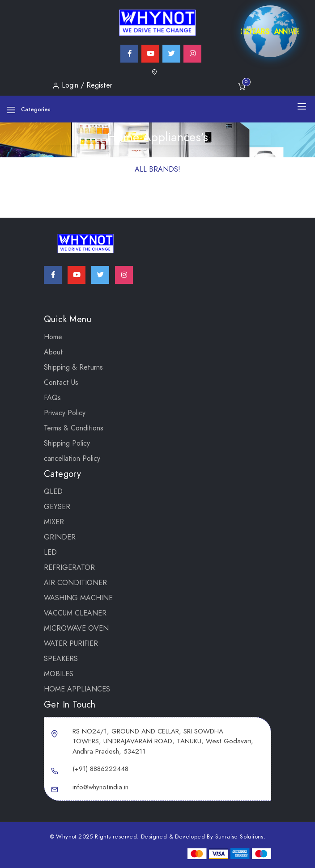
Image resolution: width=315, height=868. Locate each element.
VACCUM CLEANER (75, 613)
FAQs (52, 398)
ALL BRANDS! (157, 169)
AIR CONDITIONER (75, 583)
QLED (53, 492)
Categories (28, 110)
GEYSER (57, 507)
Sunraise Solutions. (241, 837)
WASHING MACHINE (78, 598)
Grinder (60, 537)
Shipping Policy (67, 443)
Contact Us (61, 383)
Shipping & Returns (73, 367)
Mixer (54, 522)
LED (50, 552)
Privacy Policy (65, 413)
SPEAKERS (61, 659)
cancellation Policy (72, 459)
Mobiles (59, 674)
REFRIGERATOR (69, 568)
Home (53, 337)
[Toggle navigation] (302, 106)
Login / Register (82, 85)
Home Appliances (77, 689)
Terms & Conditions (74, 428)
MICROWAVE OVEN (76, 628)
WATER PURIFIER (71, 644)
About (53, 352)
